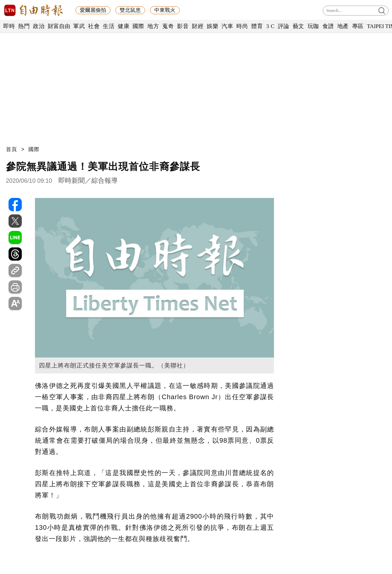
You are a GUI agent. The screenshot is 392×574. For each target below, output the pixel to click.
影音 (183, 26)
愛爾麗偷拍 (93, 10)
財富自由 (59, 26)
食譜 (328, 26)
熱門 (24, 26)
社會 (94, 26)
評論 (284, 26)
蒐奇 (168, 26)
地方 (153, 26)
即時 (9, 26)
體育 (257, 26)
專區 (358, 26)
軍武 (79, 26)
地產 (343, 26)
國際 (138, 26)
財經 (198, 26)
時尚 (242, 26)
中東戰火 (165, 10)
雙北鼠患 (130, 10)
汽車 (227, 26)
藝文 (299, 26)
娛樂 (212, 26)
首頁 (12, 149)
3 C (270, 26)
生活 (109, 26)
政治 (39, 26)
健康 (123, 26)
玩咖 (313, 26)
